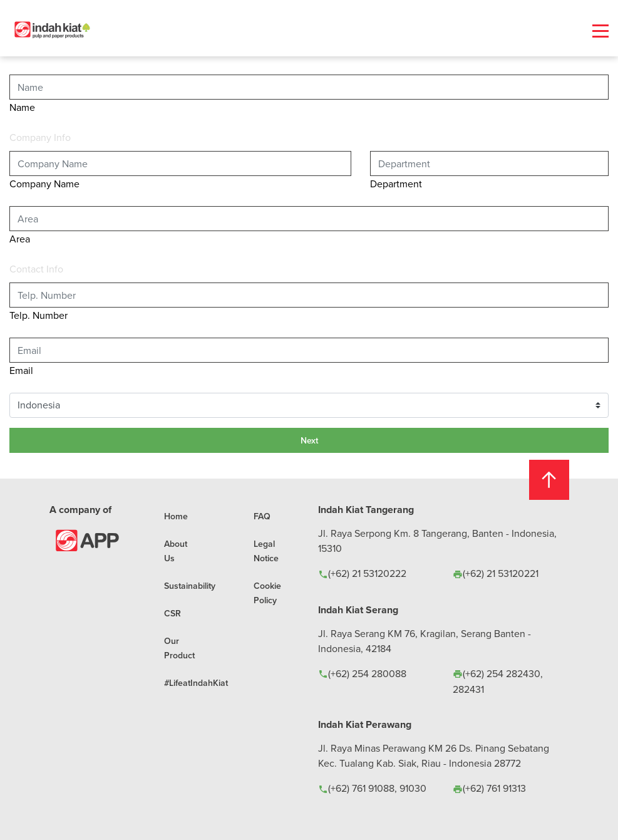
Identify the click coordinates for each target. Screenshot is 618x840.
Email (21, 370)
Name (22, 107)
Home (176, 516)
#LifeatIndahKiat (196, 683)
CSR (173, 613)
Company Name (44, 184)
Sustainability (190, 586)
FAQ (262, 516)
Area (20, 239)
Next (309, 440)
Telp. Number (39, 315)
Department (396, 184)
